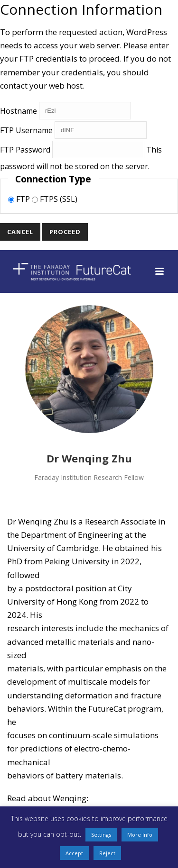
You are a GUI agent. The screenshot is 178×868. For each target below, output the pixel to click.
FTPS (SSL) (55, 199)
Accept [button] (74, 853)
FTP (20, 199)
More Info (140, 835)
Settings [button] (101, 835)
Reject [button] (107, 853)
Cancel (20, 232)
